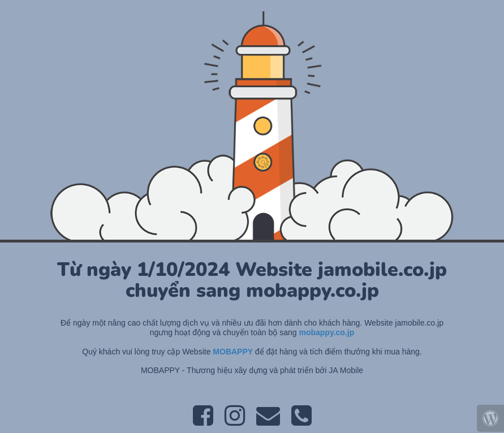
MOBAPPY (234, 352)
